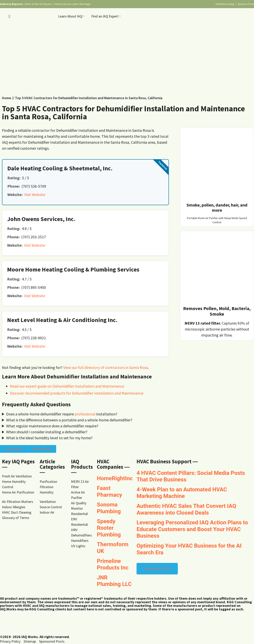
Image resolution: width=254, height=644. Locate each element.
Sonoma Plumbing (109, 508)
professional (85, 414)
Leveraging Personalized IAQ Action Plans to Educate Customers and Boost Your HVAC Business (192, 529)
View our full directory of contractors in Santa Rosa (106, 367)
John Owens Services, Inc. (41, 219)
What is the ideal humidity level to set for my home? (49, 438)
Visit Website (35, 194)
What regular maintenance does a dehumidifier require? (52, 426)
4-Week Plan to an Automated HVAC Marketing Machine (182, 493)
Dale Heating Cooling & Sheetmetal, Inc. (60, 168)
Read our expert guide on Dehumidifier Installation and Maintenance (67, 386)
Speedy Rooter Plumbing (109, 528)
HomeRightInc (115, 478)
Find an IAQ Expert (106, 16)
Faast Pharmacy (109, 491)
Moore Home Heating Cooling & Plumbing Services (73, 269)
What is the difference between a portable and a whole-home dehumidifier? (69, 420)
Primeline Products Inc (113, 564)
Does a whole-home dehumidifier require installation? (62, 414)
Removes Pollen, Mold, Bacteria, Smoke (217, 311)
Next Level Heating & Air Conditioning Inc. (62, 320)
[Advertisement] (127, 57)
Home (7, 98)
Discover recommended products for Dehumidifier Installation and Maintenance (77, 393)
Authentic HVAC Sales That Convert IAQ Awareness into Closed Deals (186, 509)
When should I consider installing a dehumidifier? (47, 432)
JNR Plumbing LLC (114, 581)
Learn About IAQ (72, 16)
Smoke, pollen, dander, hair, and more (217, 208)
